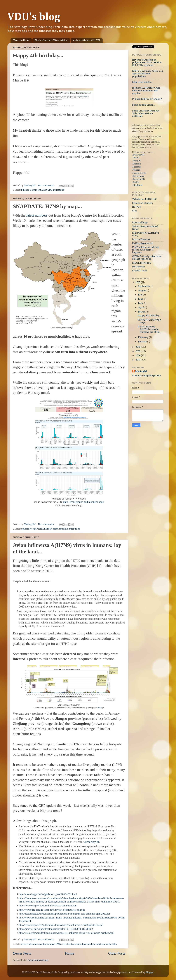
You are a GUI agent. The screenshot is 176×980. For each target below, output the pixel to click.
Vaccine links (21, 40)
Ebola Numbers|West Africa (51, 40)
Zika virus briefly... (142, 82)
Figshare (137, 185)
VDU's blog (34, 17)
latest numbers (37, 215)
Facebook (137, 167)
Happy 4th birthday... (38, 55)
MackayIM (141, 371)
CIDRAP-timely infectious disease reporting (147, 258)
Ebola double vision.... (144, 105)
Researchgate (139, 176)
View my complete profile (146, 376)
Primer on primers (142, 203)
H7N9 (40, 529)
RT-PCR (137, 207)
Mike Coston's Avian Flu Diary (146, 234)
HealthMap (139, 267)
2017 (138, 282)
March (142, 312)
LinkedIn (137, 164)
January (143, 342)
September (144, 286)
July (141, 295)
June (141, 299)
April (141, 307)
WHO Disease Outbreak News (145, 228)
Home (70, 954)
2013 (138, 360)
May (141, 303)
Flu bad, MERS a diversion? (147, 99)
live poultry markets (93, 944)
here (100, 708)
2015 (138, 351)
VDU (44, 190)
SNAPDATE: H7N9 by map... (47, 206)
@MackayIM (92, 842)
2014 (138, 355)
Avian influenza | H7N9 (87, 40)
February (144, 337)
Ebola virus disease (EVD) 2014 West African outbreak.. (146, 113)
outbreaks (111, 944)
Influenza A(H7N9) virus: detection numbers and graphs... (146, 91)
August (142, 290)
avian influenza (30, 944)
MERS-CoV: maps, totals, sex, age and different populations (148, 74)
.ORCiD (136, 158)
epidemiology (29, 529)
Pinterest (136, 170)
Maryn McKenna (141, 263)
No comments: (46, 185)
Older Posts (117, 954)
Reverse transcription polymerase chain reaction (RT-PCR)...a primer (147, 63)
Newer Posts (22, 954)
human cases (51, 529)
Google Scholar (139, 173)
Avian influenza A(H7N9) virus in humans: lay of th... (149, 329)
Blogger (150, 972)
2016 (138, 347)
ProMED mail (139, 271)
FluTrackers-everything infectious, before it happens (146, 250)
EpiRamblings (140, 222)
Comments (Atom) (38, 960)
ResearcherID (139, 179)
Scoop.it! (137, 161)
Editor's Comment (31, 190)
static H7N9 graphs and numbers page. (84, 502)
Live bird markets (72, 944)
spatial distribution (70, 529)
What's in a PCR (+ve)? (145, 199)
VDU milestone (56, 190)
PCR (135, 211)
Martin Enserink (141, 239)
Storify (136, 182)
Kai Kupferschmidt (143, 243)
